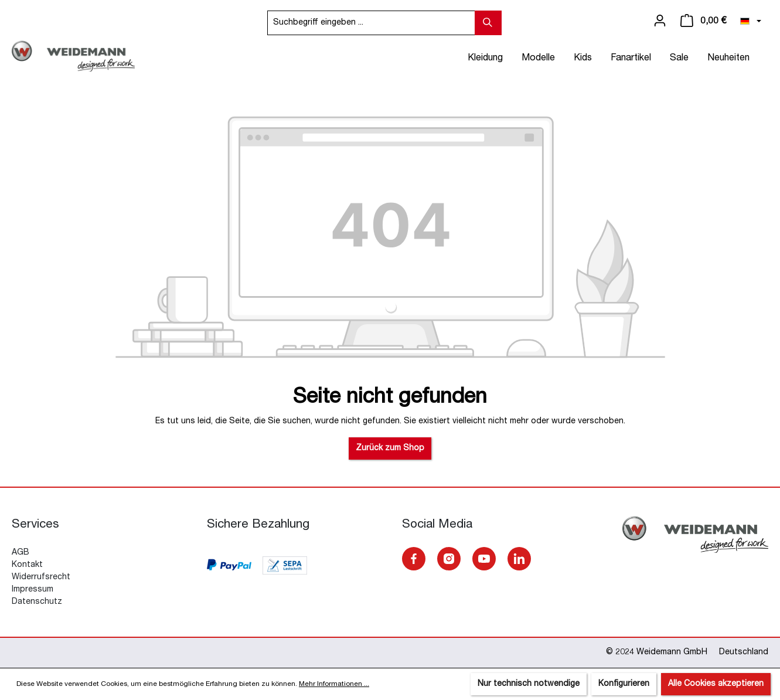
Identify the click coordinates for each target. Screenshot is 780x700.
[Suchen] (488, 23)
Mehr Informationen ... (334, 684)
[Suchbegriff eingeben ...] (371, 23)
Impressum (33, 590)
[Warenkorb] (703, 21)
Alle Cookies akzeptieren (716, 684)
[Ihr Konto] (660, 21)
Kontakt (27, 565)
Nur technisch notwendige (529, 684)
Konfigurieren (624, 684)
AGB (21, 553)
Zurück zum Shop (390, 448)
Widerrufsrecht (41, 577)
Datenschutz (37, 602)
